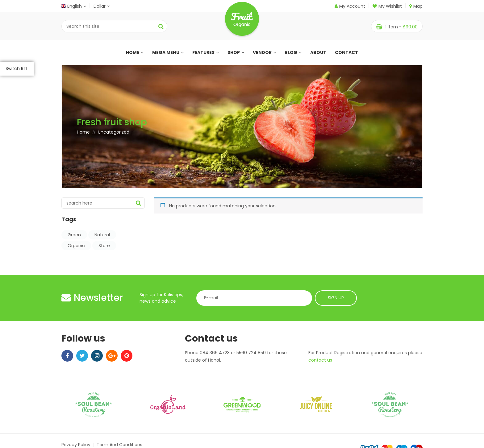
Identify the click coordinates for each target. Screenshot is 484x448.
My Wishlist (387, 6)
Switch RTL (17, 68)
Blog (293, 52)
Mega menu (168, 52)
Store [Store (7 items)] (104, 246)
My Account (352, 6)
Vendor (264, 52)
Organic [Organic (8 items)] (76, 246)
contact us (320, 360)
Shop (236, 52)
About (318, 52)
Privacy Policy (76, 445)
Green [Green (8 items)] (74, 235)
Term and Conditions (119, 445)
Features (206, 52)
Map (416, 6)
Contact (346, 52)
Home (135, 52)
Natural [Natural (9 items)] (102, 235)
